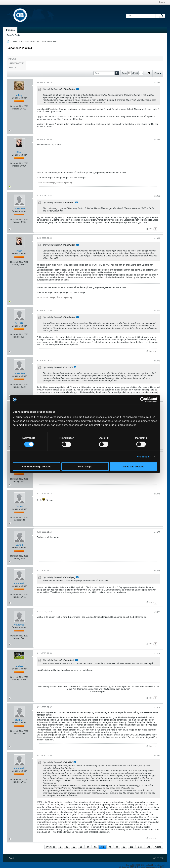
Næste (158, 847)
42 (67, 847)
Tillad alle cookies (133, 467)
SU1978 (19, 323)
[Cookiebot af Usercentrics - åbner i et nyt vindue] (143, 400)
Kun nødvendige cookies (37, 467)
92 (103, 847)
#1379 (157, 707)
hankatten (19, 208)
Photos (12, 68)
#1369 (157, 238)
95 (124, 847)
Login (162, 2)
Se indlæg (78, 89)
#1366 (157, 83)
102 (132, 847)
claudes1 (19, 583)
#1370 (157, 311)
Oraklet (19, 720)
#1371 (157, 361)
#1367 (157, 140)
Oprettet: (14, 106)
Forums (10, 30)
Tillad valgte (85, 467)
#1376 (157, 571)
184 (148, 847)
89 (81, 847)
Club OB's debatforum (30, 41)
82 (74, 847)
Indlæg (12, 59)
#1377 (157, 612)
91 (95, 847)
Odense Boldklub (49, 41)
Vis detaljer (144, 456)
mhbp (19, 95)
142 (140, 847)
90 (88, 847)
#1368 (157, 196)
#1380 (157, 756)
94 (117, 847)
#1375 (157, 532)
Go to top (158, 858)
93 (110, 847)
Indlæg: (16, 109)
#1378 (157, 654)
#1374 (157, 494)
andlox (19, 666)
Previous (51, 847)
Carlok (19, 506)
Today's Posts (13, 35)
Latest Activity (17, 63)
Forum (15, 41)
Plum (19, 152)
